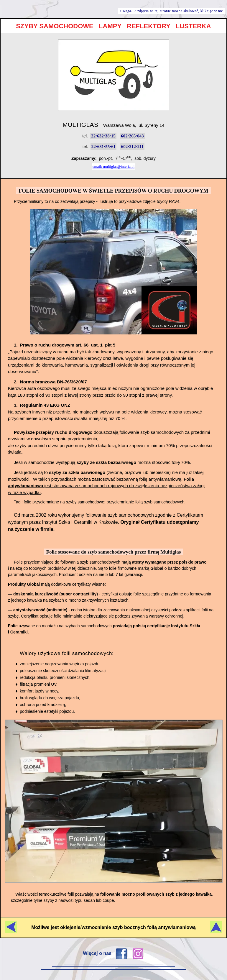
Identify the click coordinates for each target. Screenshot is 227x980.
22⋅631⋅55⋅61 (104, 147)
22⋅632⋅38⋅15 (103, 136)
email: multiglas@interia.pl (114, 166)
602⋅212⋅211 (133, 147)
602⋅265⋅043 (132, 136)
